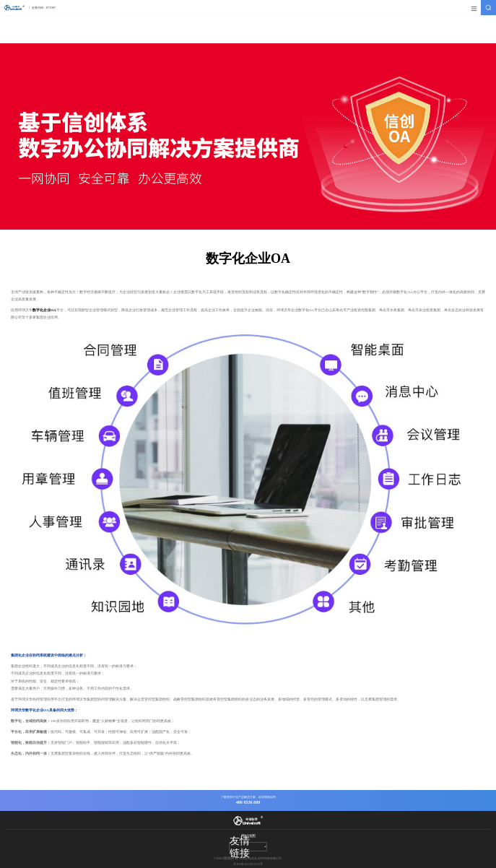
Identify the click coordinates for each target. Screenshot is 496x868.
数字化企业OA (44, 310)
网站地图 (248, 836)
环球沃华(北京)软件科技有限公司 (248, 858)
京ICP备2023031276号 (248, 864)
